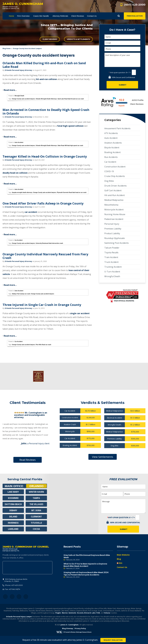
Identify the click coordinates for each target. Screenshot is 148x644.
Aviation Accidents (113, 143)
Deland (13, 517)
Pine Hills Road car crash (43, 345)
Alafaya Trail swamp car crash (21, 294)
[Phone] (122, 49)
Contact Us (122, 567)
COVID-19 (109, 171)
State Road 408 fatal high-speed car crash (70, 146)
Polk (98, 613)
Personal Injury (112, 224)
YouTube (26, 597)
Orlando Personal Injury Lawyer (19, 617)
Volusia (107, 613)
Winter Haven (36, 492)
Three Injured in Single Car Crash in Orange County (42, 305)
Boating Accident (112, 152)
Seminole (72, 613)
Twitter (12, 597)
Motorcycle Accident (114, 210)
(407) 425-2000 (135, 5)
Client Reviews (50, 39)
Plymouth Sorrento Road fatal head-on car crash (72, 192)
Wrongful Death (19, 96)
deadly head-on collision (15, 173)
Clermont (36, 517)
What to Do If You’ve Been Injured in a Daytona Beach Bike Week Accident (88, 566)
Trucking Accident (113, 267)
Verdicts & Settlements (78, 39)
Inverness (13, 523)
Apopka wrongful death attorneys (22, 192)
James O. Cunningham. (70, 625)
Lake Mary (13, 492)
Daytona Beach (13, 504)
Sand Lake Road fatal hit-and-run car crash (71, 99)
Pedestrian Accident (114, 219)
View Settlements (103, 457)
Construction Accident (115, 167)
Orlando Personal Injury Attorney (18, 70)
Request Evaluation (113, 640)
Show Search (119, 16)
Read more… (10, 90)
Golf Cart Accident (113, 190)
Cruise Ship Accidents (115, 176)
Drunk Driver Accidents (116, 186)
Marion (65, 613)
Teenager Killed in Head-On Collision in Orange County (45, 156)
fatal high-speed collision (70, 126)
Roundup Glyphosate (115, 238)
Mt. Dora (36, 510)
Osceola (80, 613)
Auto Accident (19, 142)
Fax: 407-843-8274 (11, 589)
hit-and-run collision (46, 79)
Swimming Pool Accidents (117, 243)
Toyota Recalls (111, 252)
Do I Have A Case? (122, 30)
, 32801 (15, 580)
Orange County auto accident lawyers (23, 99)
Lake (94, 613)
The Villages (36, 504)
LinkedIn (19, 597)
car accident (31, 212)
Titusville (36, 523)
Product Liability (112, 233)
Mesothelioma (111, 205)
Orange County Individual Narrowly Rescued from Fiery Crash (45, 256)
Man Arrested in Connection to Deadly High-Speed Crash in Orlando (46, 111)
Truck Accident (111, 262)
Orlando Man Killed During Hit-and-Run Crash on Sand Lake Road (44, 65)
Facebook (5, 597)
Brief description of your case (122, 60)
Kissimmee (13, 498)
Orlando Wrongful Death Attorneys (46, 99)
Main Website (123, 555)
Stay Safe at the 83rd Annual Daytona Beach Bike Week (88, 557)
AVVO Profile (138, 100)
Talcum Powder (112, 248)
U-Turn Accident (112, 272)
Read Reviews (28, 460)
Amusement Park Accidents (117, 128)
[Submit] (122, 85)
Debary (13, 510)
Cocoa (36, 529)
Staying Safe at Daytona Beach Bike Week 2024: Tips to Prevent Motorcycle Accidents (88, 575)
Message (123, 506)
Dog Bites (109, 181)
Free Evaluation (135, 16)
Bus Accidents (111, 157)
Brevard (88, 613)
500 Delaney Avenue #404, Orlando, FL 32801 (27, 568)
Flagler (58, 613)
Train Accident (111, 257)
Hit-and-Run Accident (115, 195)
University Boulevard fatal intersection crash (49, 243)
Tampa (36, 498)
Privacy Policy (80, 629)
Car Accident (18, 240)
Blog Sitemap (68, 629)
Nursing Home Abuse (115, 214)
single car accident (80, 313)
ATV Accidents (111, 133)
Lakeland (13, 529)
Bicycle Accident (112, 148)
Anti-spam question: (117, 72)
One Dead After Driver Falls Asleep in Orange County (43, 203)
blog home (7, 48)
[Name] (122, 37)
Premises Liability (113, 229)
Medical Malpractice (114, 200)
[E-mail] (122, 43)
